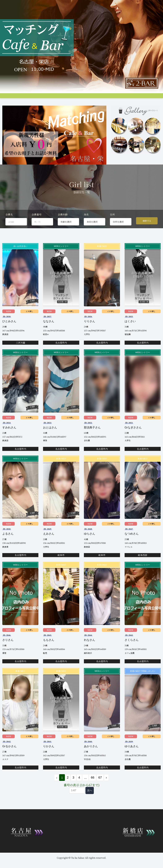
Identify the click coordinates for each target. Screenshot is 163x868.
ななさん (49, 332)
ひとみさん (9, 332)
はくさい (130, 332)
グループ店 (46, 98)
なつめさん (132, 544)
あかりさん (91, 757)
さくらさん (132, 650)
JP (30, 103)
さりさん (8, 650)
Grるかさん (9, 757)
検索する (147, 231)
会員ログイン (19, 103)
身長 (86, 225)
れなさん (89, 650)
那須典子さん (92, 438)
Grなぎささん (133, 438)
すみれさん (9, 438)
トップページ (9, 98)
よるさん (8, 544)
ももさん (49, 650)
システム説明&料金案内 (28, 98)
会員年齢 (63, 225)
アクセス (95, 98)
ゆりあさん (132, 757)
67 (100, 788)
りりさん (89, 332)
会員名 (9, 225)
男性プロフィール (80, 98)
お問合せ (7, 103)
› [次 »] (106, 788)
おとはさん (50, 438)
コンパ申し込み (143, 98)
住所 (112, 225)
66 (93, 788)
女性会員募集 (120, 98)
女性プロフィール (62, 98)
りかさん (49, 757)
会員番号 (37, 225)
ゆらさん (89, 544)
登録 (155, 98)
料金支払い (107, 98)
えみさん (49, 544)
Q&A (131, 98)
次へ (90, 801)
